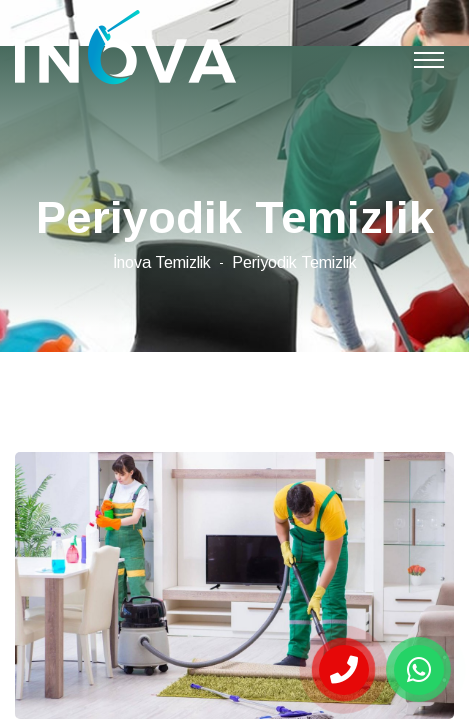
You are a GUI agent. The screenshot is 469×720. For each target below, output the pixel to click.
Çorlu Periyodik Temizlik (126, 47)
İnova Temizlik (162, 262)
